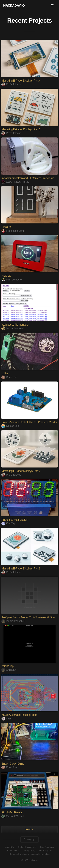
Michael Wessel (13, 816)
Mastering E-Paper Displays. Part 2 (21, 471)
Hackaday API (46, 851)
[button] (52, 5)
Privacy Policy (29, 851)
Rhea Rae (9, 377)
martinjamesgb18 (13, 621)
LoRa (4, 373)
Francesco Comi (13, 231)
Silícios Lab (10, 426)
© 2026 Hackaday (30, 860)
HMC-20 (6, 276)
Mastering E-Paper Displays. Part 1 (21, 129)
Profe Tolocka (11, 84)
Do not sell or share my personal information (29, 854)
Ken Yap (8, 523)
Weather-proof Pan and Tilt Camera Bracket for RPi (30, 178)
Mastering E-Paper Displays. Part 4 (21, 81)
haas (6, 719)
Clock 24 (6, 227)
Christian (9, 670)
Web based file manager (15, 325)
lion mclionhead (12, 328)
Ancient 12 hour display (14, 520)
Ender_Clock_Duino (13, 764)
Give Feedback (47, 847)
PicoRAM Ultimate (12, 812)
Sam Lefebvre (12, 280)
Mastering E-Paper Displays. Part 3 (21, 569)
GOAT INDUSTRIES (15, 182)
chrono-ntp (7, 666)
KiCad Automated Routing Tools (19, 715)
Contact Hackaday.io (27, 847)
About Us (9, 847)
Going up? (29, 839)
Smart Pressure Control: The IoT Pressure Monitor (29, 422)
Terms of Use (13, 851)
